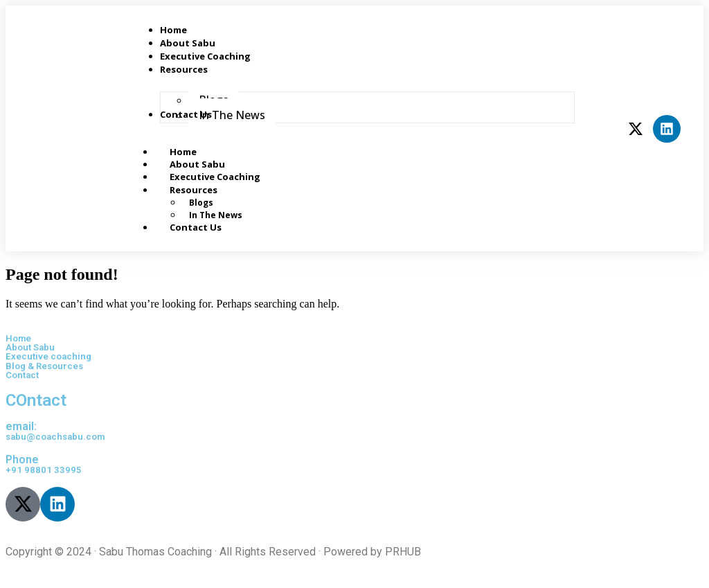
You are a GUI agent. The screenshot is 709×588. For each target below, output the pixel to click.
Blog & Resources (44, 366)
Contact (22, 375)
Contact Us (196, 227)
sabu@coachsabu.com (55, 437)
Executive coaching (48, 356)
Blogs (201, 203)
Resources (209, 190)
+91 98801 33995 (44, 470)
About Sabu (30, 347)
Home (18, 338)
